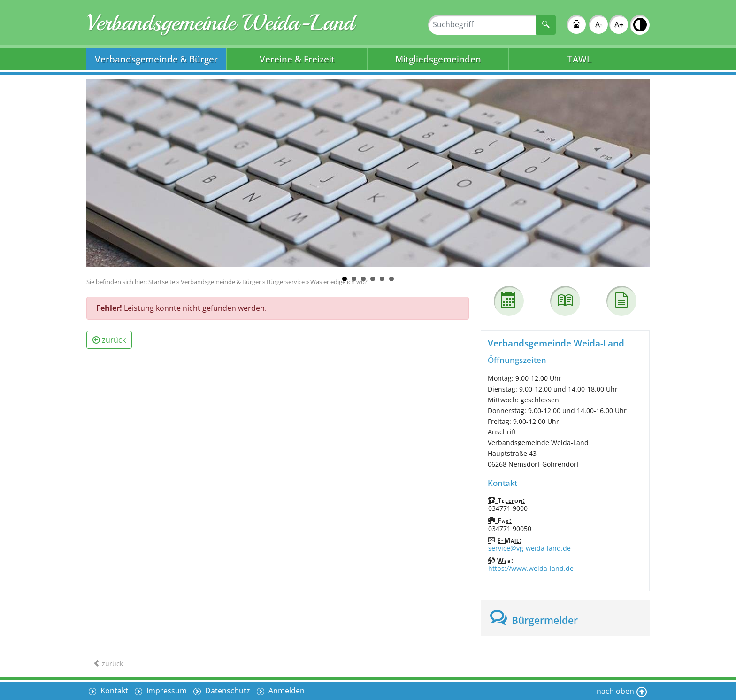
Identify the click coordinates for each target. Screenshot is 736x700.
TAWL (579, 59)
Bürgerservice (286, 282)
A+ (619, 24)
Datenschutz (227, 691)
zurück (109, 340)
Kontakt (113, 691)
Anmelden (286, 691)
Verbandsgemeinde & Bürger (156, 59)
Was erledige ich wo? (339, 282)
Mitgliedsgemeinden (438, 59)
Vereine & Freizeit (297, 59)
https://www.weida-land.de (531, 568)
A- (599, 24)
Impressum (166, 691)
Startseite (162, 282)
